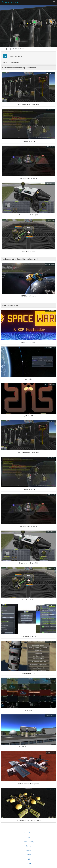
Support (29, 846)
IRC (29, 859)
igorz (20, 56)
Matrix (29, 850)
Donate (29, 863)
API (29, 837)
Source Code (29, 833)
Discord (29, 855)
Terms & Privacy (29, 842)
